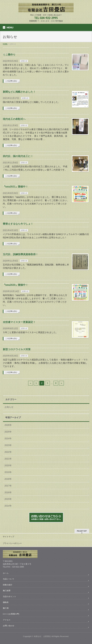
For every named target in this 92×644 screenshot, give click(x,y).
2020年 (8, 465)
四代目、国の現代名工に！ (18, 156)
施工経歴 (7, 591)
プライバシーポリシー (12, 543)
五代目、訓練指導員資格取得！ (20, 254)
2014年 (8, 506)
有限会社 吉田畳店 (42, 636)
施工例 (6, 608)
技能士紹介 (8, 585)
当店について (9, 579)
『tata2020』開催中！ (15, 285)
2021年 (8, 459)
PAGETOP (82, 531)
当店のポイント (9, 596)
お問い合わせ (9, 626)
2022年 (8, 452)
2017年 (8, 486)
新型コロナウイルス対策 (17, 349)
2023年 (8, 445)
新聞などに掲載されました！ (19, 92)
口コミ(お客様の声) (11, 614)
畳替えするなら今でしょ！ (18, 224)
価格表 (6, 602)
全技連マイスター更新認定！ (19, 322)
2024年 (8, 438)
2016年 (8, 492)
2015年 (8, 499)
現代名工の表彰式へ (14, 119)
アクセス (7, 620)
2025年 (8, 432)
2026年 (8, 425)
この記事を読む (11, 81)
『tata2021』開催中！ (15, 187)
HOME (5, 44)
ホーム (6, 573)
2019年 (8, 472)
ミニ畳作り (9, 55)
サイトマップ (9, 537)
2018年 (8, 479)
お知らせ (24, 61)
